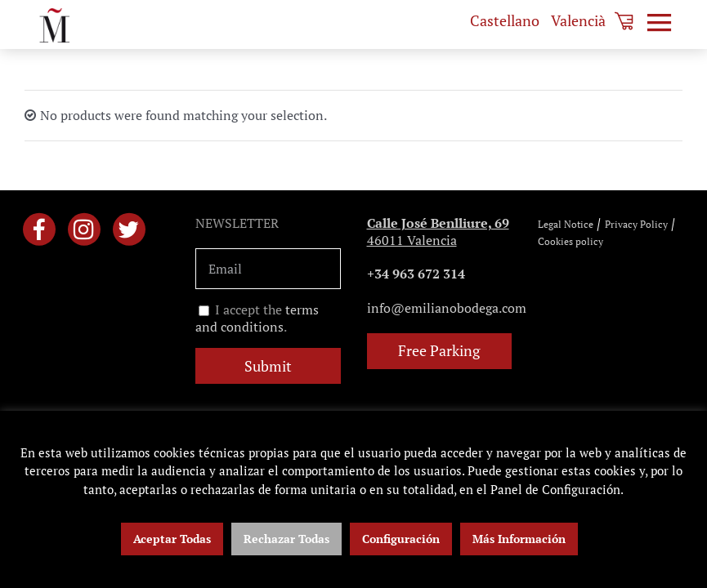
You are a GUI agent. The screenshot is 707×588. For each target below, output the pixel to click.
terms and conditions (257, 318)
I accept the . (257, 318)
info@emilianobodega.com (447, 308)
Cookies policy (571, 241)
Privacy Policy (636, 224)
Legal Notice (566, 224)
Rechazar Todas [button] (286, 539)
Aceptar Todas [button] (172, 539)
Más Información (519, 539)
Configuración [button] (401, 539)
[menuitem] (505, 21)
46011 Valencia (438, 232)
